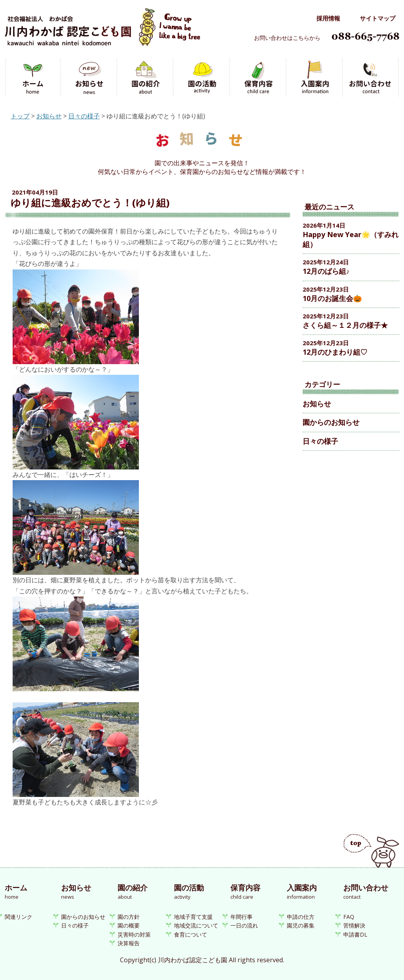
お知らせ (89, 78)
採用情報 (328, 18)
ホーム (33, 78)
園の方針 (129, 917)
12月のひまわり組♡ (335, 352)
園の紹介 (146, 78)
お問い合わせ (371, 78)
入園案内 (315, 78)
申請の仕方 (301, 917)
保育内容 (259, 78)
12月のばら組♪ (326, 271)
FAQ (349, 917)
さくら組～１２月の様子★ (345, 325)
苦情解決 (354, 925)
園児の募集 (301, 925)
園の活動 (202, 78)
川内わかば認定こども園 (102, 31)
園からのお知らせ (331, 422)
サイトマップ (378, 18)
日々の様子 (84, 116)
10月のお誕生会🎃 (332, 298)
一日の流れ (244, 925)
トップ (20, 116)
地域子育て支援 (193, 917)
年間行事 (241, 917)
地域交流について (196, 925)
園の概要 (129, 925)
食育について (191, 934)
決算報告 (129, 943)
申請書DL (355, 934)
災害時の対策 (134, 934)
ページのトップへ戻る (371, 851)
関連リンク (19, 917)
